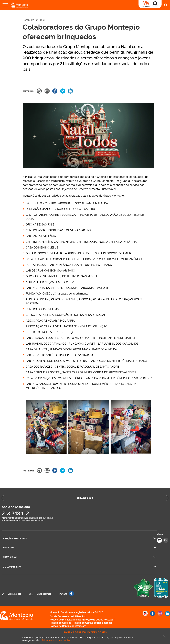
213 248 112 (15, 513)
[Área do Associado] (150, 4)
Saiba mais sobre (56, 640)
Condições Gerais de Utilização (67, 616)
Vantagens (8, 548)
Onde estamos (44, 594)
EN (166, 540)
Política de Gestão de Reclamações (93, 623)
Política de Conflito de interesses (68, 626)
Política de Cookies (60, 623)
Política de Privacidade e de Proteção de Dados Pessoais (82, 620)
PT (159, 540)
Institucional (10, 557)
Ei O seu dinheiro (12, 567)
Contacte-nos (14, 594)
